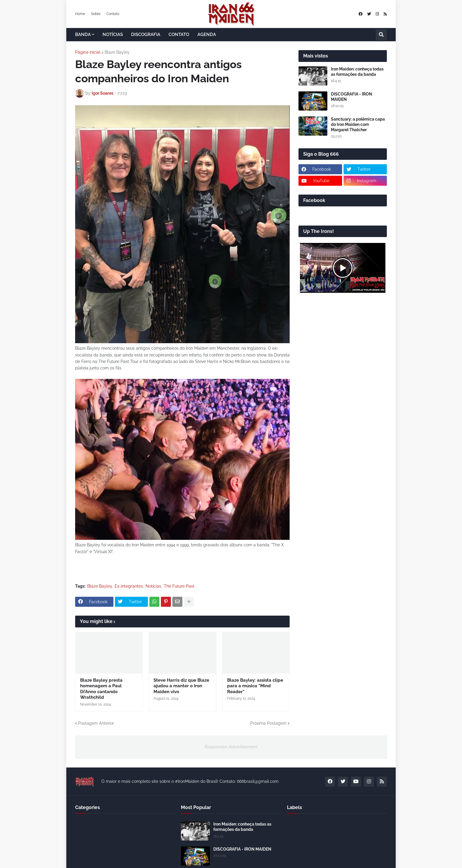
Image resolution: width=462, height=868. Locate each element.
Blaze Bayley (117, 52)
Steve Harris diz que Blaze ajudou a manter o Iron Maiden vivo (181, 686)
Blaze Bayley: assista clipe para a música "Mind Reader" (255, 686)
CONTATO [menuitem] (179, 34)
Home (80, 14)
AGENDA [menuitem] (207, 34)
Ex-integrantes (129, 586)
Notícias (153, 586)
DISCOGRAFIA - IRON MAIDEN (352, 97)
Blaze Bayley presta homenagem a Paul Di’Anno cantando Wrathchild (101, 689)
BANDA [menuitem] (83, 34)
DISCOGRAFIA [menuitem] (146, 34)
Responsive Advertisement (231, 747)
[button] (381, 35)
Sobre (96, 14)
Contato (113, 14)
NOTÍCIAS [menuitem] (113, 34)
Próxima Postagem (268, 723)
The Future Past (179, 586)
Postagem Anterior (96, 723)
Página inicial (88, 52)
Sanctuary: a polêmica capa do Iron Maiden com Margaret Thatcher (358, 124)
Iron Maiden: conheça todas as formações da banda (357, 72)
